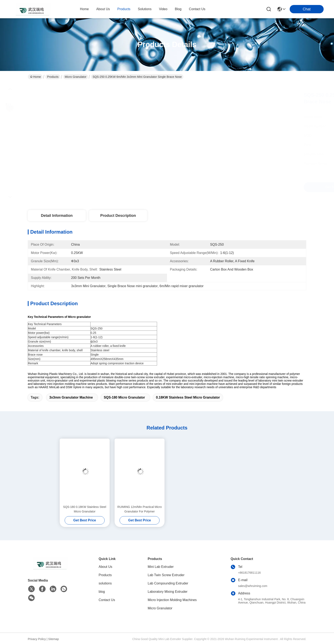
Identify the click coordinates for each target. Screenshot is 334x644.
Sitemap (54, 639)
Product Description (118, 216)
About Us (105, 567)
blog (178, 9)
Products (53, 77)
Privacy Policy (37, 639)
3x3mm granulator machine (71, 397)
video (163, 9)
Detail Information (57, 216)
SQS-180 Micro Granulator (124, 397)
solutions (145, 9)
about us (103, 9)
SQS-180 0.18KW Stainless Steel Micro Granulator (85, 509)
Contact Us (107, 600)
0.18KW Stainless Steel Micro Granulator (188, 397)
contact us (197, 9)
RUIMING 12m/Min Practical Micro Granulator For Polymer (140, 509)
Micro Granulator (76, 77)
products (124, 9)
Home (84, 9)
